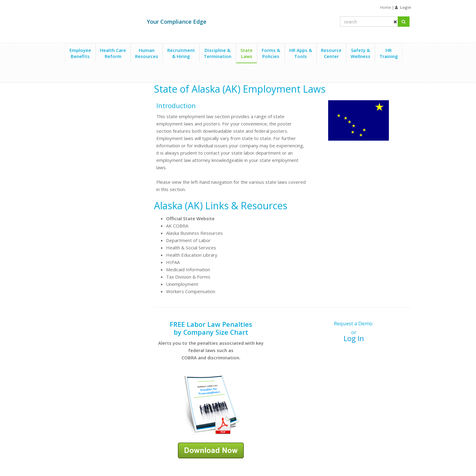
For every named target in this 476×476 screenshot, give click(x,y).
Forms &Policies (271, 53)
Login (406, 7)
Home (386, 7)
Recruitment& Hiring (181, 53)
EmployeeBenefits (80, 53)
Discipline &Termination (218, 53)
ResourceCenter (331, 53)
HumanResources (147, 53)
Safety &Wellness (360, 53)
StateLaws (246, 53)
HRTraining (389, 53)
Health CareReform (113, 53)
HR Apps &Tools (301, 53)
